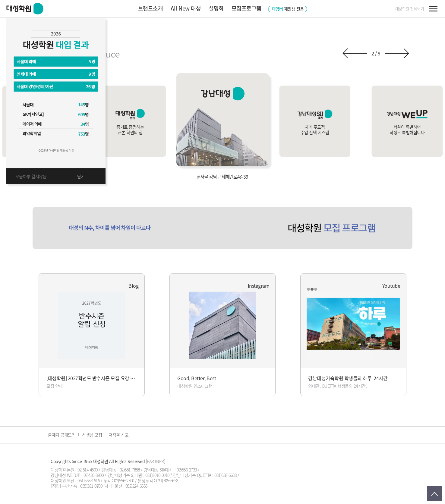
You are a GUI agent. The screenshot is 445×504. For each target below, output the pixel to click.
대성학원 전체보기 (410, 9)
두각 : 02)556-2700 (119, 481)
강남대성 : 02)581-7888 (120, 470)
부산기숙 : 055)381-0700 (82, 486)
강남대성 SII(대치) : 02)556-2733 (170, 470)
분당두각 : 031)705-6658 (158, 481)
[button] (355, 53)
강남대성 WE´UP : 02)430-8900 (77, 475)
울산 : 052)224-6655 (131, 486)
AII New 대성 (186, 8)
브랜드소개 (151, 8)
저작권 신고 (118, 435)
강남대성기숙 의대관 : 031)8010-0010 (138, 475)
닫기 (81, 176)
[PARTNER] (156, 461)
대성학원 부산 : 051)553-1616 (75, 481)
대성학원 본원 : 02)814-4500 (74, 470)
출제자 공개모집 (62, 435)
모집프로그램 (246, 8)
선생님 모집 (92, 435)
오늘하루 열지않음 (31, 176)
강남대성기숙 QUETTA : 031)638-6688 (205, 475)
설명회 (216, 8)
